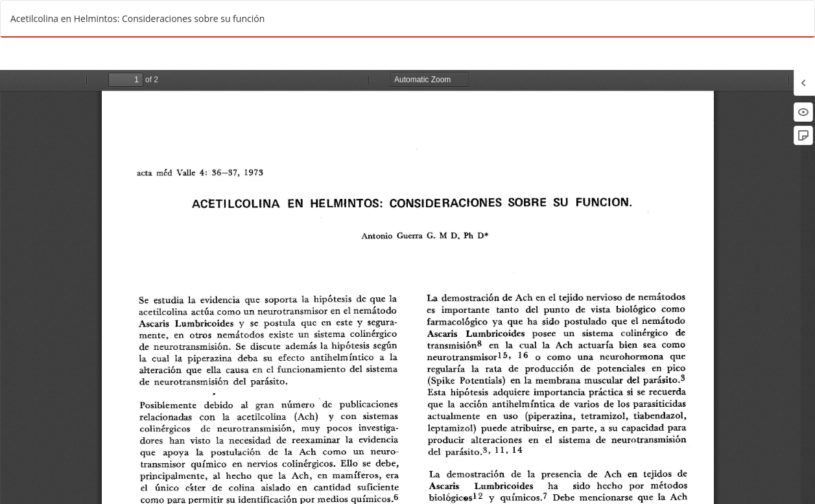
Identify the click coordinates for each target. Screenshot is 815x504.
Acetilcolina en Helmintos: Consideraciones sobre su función (137, 18)
